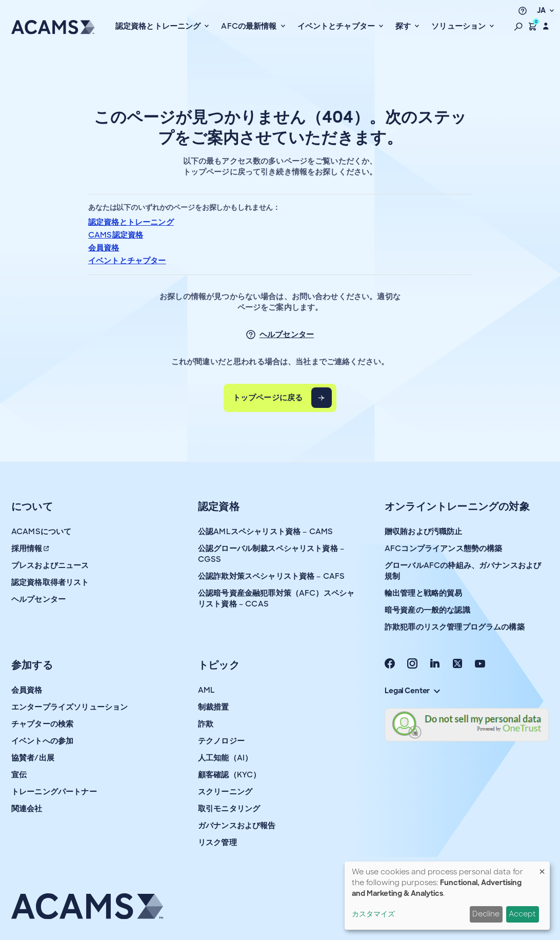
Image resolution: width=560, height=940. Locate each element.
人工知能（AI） (225, 758)
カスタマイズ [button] (373, 914)
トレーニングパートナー (54, 792)
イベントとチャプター (127, 261)
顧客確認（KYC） (229, 775)
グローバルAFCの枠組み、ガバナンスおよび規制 (463, 571)
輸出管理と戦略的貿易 (424, 593)
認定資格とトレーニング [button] (159, 26)
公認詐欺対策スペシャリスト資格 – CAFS (271, 576)
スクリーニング (225, 792)
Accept (522, 914)
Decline (486, 914)
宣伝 (19, 775)
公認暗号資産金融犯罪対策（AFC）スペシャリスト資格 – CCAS (276, 599)
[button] (518, 26)
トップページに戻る (268, 398)
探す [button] (404, 26)
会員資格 (104, 248)
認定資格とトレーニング (131, 222)
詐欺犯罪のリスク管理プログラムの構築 (455, 627)
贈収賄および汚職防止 (424, 532)
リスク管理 (217, 843)
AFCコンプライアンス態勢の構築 (443, 549)
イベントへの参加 (42, 741)
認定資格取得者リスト (50, 582)
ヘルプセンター (287, 335)
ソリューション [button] (459, 26)
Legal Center (412, 691)
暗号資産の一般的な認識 (427, 610)
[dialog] (447, 896)
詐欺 (206, 724)
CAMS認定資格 (116, 235)
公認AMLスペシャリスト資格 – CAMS (265, 532)
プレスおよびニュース (50, 565)
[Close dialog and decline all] (542, 868)
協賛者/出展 (33, 758)
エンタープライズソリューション (69, 707)
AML (206, 690)
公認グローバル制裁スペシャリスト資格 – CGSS (271, 554)
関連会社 (27, 809)
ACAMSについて (41, 532)
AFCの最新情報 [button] (250, 26)
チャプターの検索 (42, 724)
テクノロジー (221, 741)
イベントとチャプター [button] (337, 26)
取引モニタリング (229, 809)
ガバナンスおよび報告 (237, 826)
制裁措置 (214, 707)
